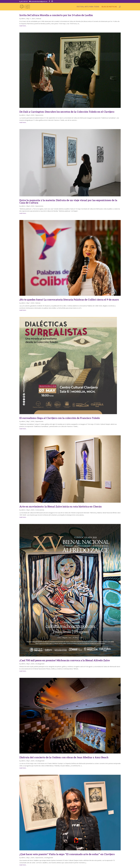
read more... (23, 26)
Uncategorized (40, 664)
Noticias (39, 19)
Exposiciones (39, 115)
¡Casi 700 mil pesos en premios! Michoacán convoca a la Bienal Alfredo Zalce (65, 661)
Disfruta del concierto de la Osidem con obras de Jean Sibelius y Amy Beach (64, 758)
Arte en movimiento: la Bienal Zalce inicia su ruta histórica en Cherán (61, 507)
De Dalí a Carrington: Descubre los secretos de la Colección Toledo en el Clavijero (67, 112)
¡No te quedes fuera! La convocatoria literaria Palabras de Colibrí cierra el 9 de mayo (69, 300)
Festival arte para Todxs (88, 7)
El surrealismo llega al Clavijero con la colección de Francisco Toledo (60, 418)
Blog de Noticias (109, 7)
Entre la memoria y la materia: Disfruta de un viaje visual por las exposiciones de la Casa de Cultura (68, 202)
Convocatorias (40, 510)
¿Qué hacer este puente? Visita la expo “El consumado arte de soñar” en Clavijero (67, 854)
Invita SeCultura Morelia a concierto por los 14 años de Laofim (56, 15)
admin (23, 19)
